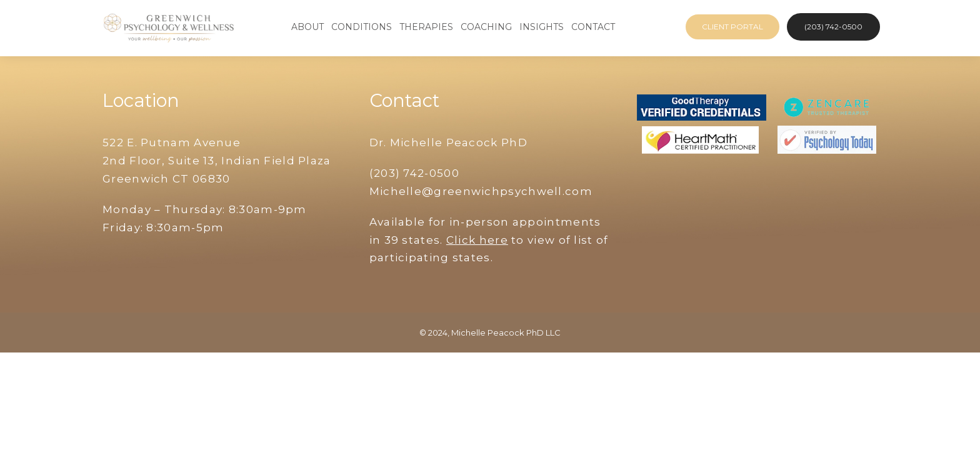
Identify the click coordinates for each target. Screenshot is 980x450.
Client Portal (732, 27)
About (307, 27)
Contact (593, 27)
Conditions (362, 27)
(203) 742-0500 (833, 27)
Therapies (426, 27)
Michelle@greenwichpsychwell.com (481, 191)
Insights (542, 27)
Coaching (486, 27)
